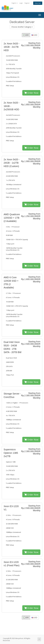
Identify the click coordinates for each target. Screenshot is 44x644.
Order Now (31, 93)
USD (34, 35)
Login (21, 3)
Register (27, 3)
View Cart (38, 3)
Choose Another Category (22, 27)
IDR (26, 35)
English (15, 3)
